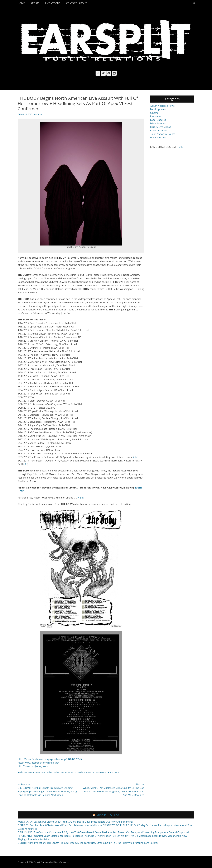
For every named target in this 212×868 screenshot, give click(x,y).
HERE (81, 498)
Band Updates (47, 772)
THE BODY (115, 772)
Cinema (154, 113)
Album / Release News (30, 772)
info (135, 457)
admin (39, 114)
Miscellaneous (158, 123)
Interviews (156, 116)
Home (21, 3)
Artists (35, 3)
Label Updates (61, 772)
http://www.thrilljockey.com (33, 766)
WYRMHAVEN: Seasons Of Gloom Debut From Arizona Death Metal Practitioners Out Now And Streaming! (75, 822)
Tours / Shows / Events (96, 772)
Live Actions (53, 3)
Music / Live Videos (77, 772)
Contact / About (76, 3)
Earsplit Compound (42, 862)
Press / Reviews (159, 130)
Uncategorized (158, 138)
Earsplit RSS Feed (107, 815)
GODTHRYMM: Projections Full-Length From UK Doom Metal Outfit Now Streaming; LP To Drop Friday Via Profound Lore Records (88, 843)
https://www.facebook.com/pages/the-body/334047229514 (50, 759)
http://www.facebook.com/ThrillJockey (38, 763)
